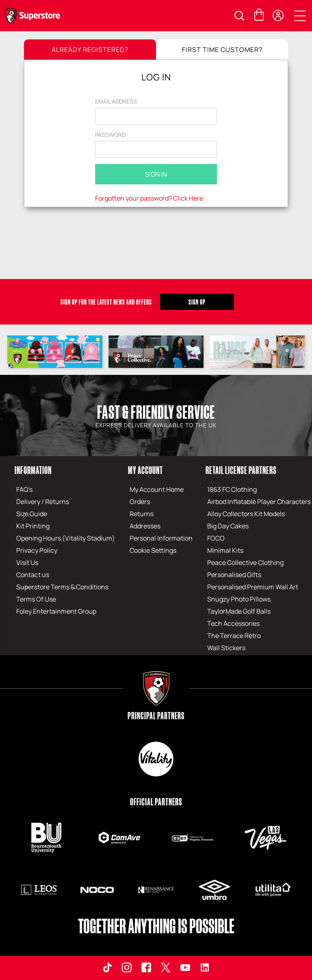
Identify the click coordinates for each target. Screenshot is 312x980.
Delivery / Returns (43, 502)
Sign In (156, 174)
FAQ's (24, 489)
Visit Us (27, 562)
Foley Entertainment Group (56, 611)
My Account (145, 470)
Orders (140, 502)
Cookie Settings (153, 550)
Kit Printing (33, 526)
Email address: (117, 101)
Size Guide (32, 514)
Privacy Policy (37, 550)
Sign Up (197, 302)
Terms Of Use (36, 599)
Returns (142, 514)
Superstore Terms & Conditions (62, 587)
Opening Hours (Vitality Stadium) (66, 538)
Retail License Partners (241, 470)
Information (33, 470)
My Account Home (157, 489)
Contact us (33, 575)
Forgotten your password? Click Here (149, 198)
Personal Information (161, 538)
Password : (112, 135)
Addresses (145, 526)
